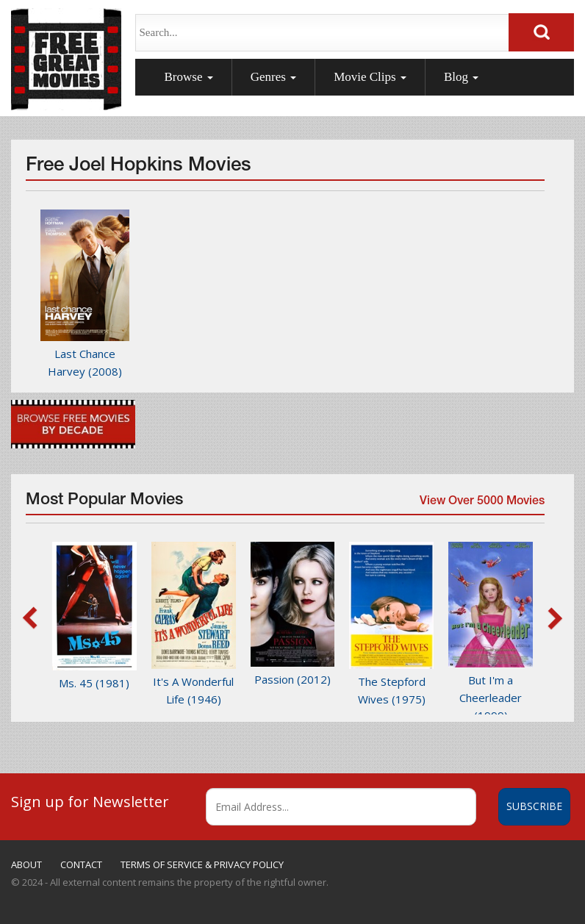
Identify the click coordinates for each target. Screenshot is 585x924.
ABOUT (26, 864)
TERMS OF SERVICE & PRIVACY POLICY (202, 864)
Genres (273, 77)
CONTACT (81, 864)
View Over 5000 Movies (481, 505)
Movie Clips (370, 77)
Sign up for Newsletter (90, 801)
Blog (461, 77)
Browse (189, 77)
